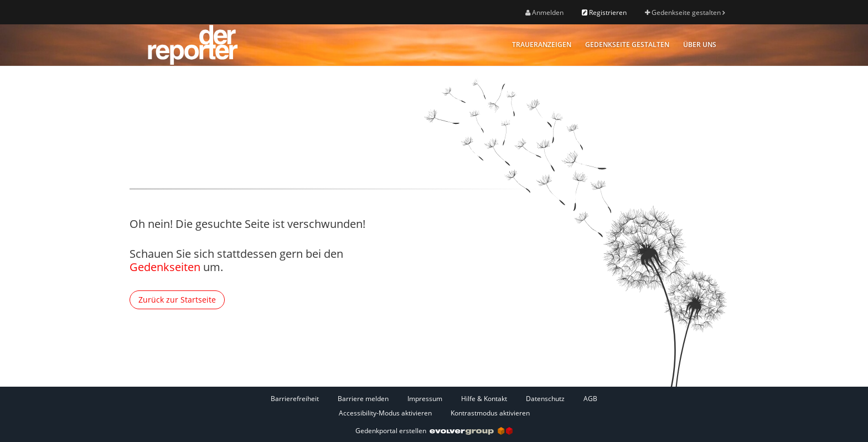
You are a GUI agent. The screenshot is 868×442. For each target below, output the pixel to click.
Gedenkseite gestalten (685, 12)
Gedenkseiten (165, 267)
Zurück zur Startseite (177, 300)
